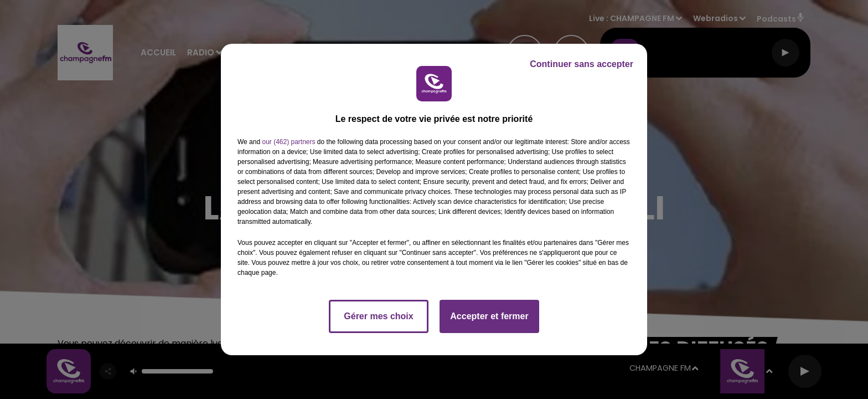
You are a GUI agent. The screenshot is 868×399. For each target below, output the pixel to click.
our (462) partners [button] (288, 142)
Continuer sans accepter (582, 64)
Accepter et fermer (489, 316)
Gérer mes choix (378, 316)
